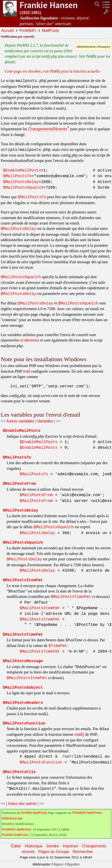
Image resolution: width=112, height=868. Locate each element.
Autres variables (20, 421)
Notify (91, 56)
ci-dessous (30, 340)
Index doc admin (22, 804)
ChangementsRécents (48, 129)
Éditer (16, 846)
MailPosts (50, 31)
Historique (34, 846)
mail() (79, 734)
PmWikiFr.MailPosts (87, 813)
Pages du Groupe (54, 852)
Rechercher (83, 852)
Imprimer (70, 846)
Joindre (52, 846)
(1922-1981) (30, 13)
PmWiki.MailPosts (34, 813)
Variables (45, 421)
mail (26, 371)
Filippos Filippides (65, 864)
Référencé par (12, 818)
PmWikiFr (28, 31)
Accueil (8, 31)
